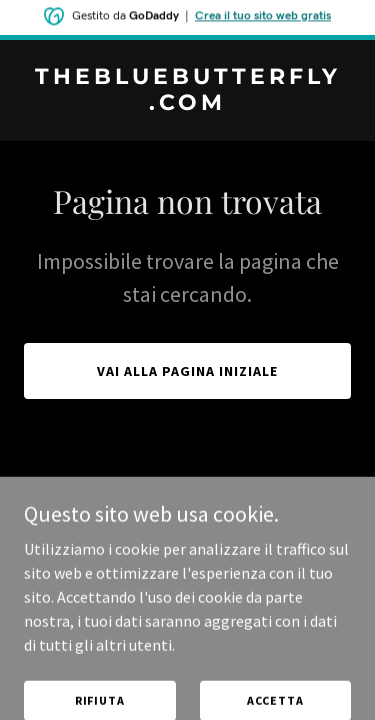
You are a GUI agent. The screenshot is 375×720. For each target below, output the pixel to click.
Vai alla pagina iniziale (187, 371)
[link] (187, 104)
